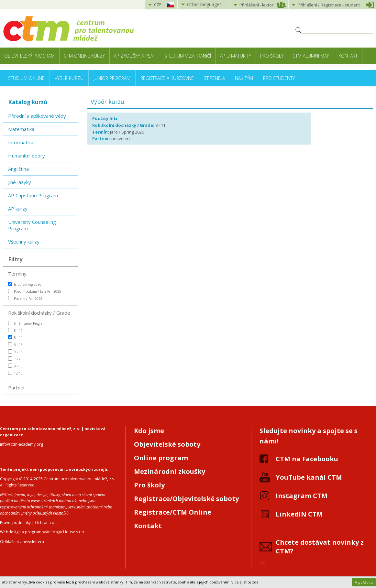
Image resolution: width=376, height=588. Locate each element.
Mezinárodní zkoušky (170, 471)
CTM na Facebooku (307, 459)
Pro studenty (279, 78)
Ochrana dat (46, 523)
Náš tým (244, 78)
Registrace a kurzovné (167, 78)
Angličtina (18, 169)
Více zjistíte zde (245, 582)
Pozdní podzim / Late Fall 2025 (35, 291)
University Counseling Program (32, 225)
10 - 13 (16, 359)
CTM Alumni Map (311, 56)
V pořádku (364, 582)
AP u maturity (236, 56)
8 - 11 (15, 338)
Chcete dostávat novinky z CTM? (320, 547)
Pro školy (272, 56)
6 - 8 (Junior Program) (27, 323)
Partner (17, 387)
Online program (161, 458)
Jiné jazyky (20, 182)
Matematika (21, 129)
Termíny (17, 274)
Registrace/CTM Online (173, 512)
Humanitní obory (27, 156)
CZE (158, 5)
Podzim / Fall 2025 (25, 298)
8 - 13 (15, 345)
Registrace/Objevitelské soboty (186, 499)
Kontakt (348, 56)
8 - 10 (15, 330)
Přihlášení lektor (256, 5)
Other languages (204, 4)
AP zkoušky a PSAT (135, 56)
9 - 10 (15, 366)
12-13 (15, 373)
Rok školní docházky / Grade (39, 313)
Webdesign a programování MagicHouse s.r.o (42, 532)
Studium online (26, 78)
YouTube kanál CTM (309, 477)
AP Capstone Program (33, 195)
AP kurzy (18, 209)
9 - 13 (15, 352)
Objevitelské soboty (167, 444)
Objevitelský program (29, 56)
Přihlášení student (329, 5)
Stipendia (214, 78)
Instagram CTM (302, 496)
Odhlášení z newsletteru (22, 542)
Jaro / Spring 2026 (25, 284)
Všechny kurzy (24, 242)
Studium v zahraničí (188, 56)
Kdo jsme (149, 431)
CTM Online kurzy (84, 56)
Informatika (21, 142)
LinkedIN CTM (299, 514)
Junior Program (112, 78)
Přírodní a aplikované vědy (37, 116)
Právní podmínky (15, 523)
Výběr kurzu (69, 78)
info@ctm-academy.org (22, 444)
